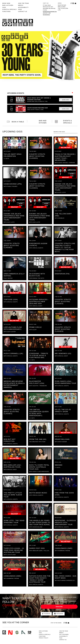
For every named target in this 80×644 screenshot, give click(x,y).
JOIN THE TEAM (23, 3)
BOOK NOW (6, 3)
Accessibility (23, 7)
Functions (6, 11)
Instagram (59, 614)
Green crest (17, 632)
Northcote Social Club (10, 633)
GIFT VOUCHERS (64, 635)
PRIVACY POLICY (44, 638)
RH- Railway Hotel (23, 632)
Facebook (46, 614)
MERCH (21, 5)
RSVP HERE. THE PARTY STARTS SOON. (22, 75)
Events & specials (9, 9)
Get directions (46, 15)
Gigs (4, 7)
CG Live (30, 633)
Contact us (23, 11)
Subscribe (59, 607)
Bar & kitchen (8, 5)
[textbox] (66, 132)
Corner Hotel (18, 23)
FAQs (20, 9)
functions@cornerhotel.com (50, 12)
